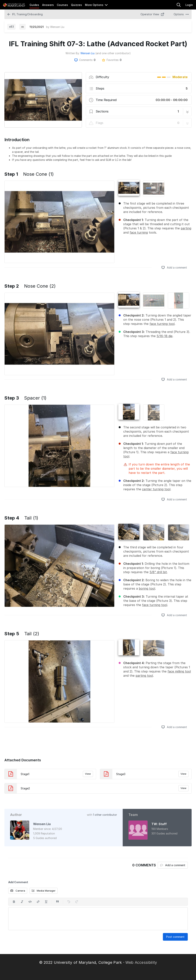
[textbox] (98, 919)
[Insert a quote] (57, 902)
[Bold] (14, 902)
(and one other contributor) (113, 53)
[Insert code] (30, 902)
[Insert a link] (38, 902)
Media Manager (44, 891)
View (88, 774)
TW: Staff (159, 824)
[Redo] (77, 902)
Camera (18, 891)
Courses (62, 5)
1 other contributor (105, 815)
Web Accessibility (141, 962)
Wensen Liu (57, 27)
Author (16, 815)
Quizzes (76, 5)
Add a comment (174, 267)
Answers (48, 5)
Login (189, 5)
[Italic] (22, 902)
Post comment (175, 937)
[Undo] (69, 902)
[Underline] (46, 902)
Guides (34, 5)
